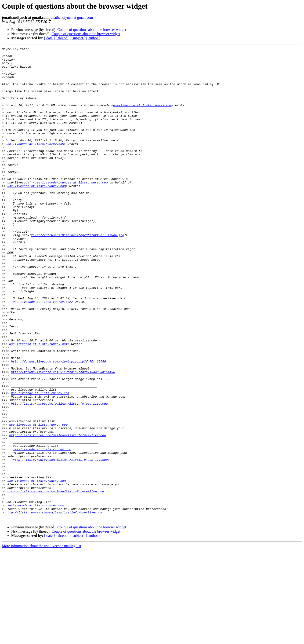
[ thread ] (63, 38)
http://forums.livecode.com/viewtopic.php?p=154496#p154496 (63, 437)
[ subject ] (78, 38)
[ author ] (93, 38)
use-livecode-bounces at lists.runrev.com (71, 210)
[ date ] (49, 38)
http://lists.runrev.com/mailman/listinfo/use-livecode (59, 475)
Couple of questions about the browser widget (92, 30)
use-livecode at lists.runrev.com (142, 117)
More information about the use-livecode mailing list (42, 640)
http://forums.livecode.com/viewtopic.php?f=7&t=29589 (58, 424)
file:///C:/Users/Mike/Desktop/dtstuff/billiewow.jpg (78, 273)
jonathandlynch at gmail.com (71, 17)
